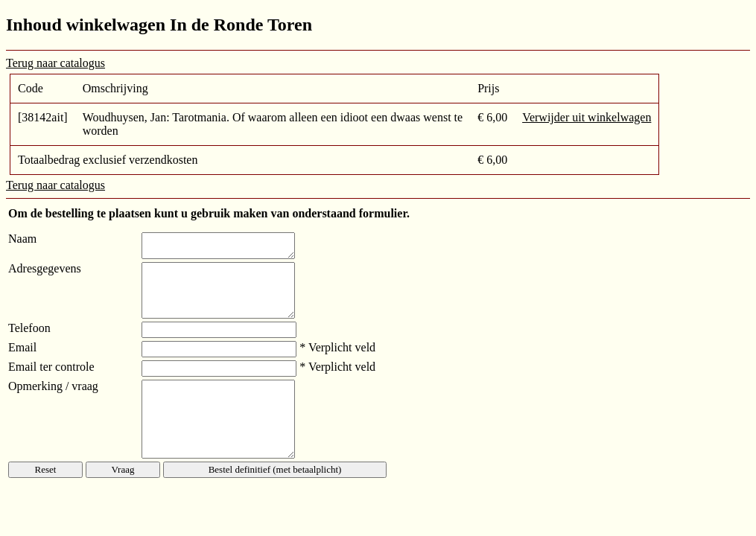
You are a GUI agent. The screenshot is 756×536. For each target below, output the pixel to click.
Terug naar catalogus (55, 63)
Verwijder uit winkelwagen (587, 117)
